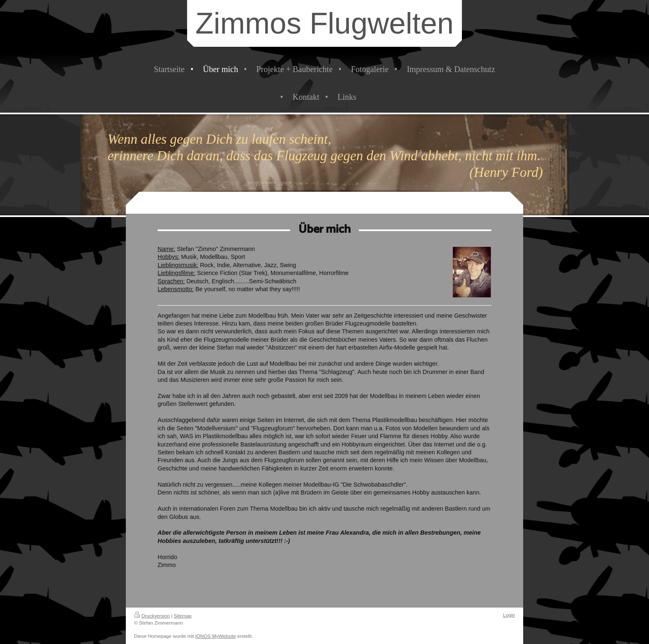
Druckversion (152, 616)
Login (509, 615)
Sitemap (183, 616)
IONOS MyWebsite (215, 636)
